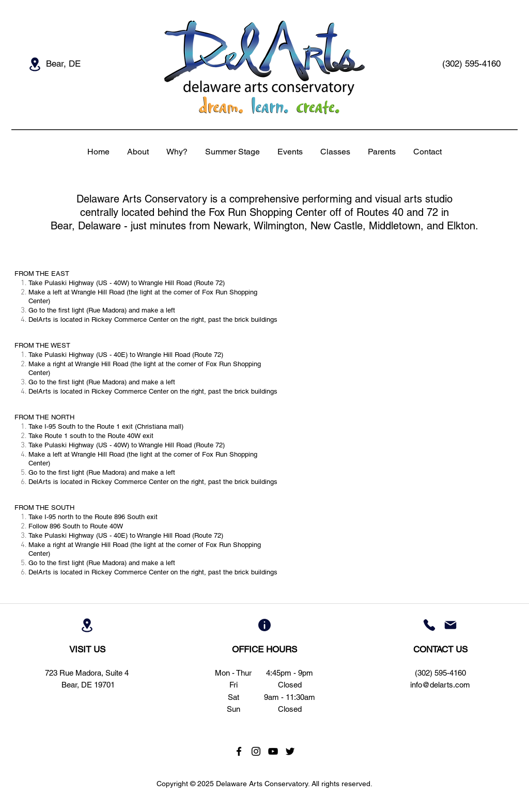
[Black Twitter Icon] (290, 751)
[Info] (264, 625)
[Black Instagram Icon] (256, 751)
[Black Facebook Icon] (239, 751)
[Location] (35, 64)
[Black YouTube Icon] (273, 751)
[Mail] (450, 625)
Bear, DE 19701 (88, 685)
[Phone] (429, 625)
